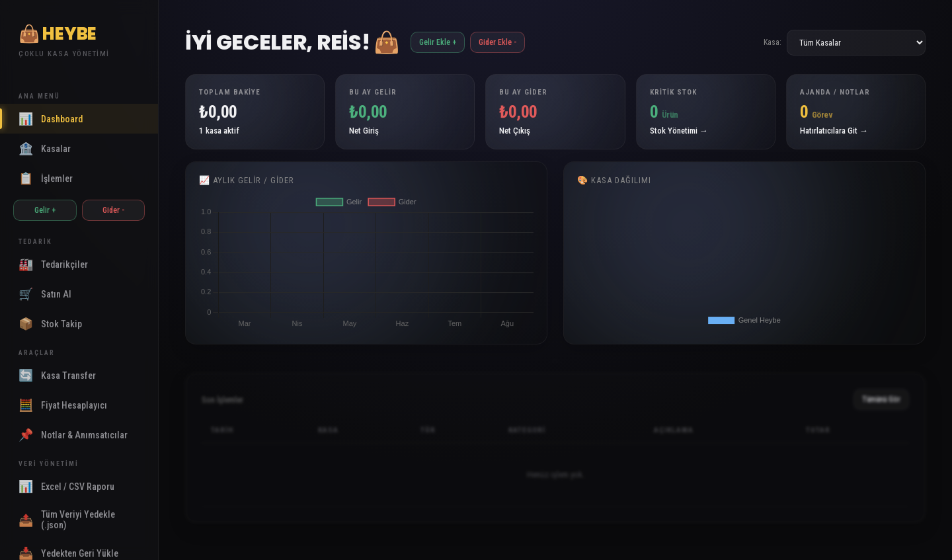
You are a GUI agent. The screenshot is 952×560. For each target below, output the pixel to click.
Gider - (113, 210)
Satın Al (45, 294)
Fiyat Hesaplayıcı (63, 405)
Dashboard (51, 119)
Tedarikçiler (53, 264)
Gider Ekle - (497, 42)
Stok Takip (50, 324)
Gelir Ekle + (438, 42)
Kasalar (45, 148)
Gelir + (45, 210)
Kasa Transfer (57, 375)
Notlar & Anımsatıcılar (73, 435)
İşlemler (46, 178)
